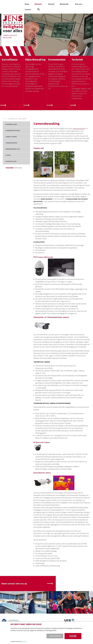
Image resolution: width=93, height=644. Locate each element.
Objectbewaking (35, 46)
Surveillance (10, 46)
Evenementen (57, 46)
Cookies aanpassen (55, 636)
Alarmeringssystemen (13, 117)
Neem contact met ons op (14, 570)
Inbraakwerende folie (13, 135)
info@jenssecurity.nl (10, 22)
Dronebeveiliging (11, 111)
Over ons (78, 4)
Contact (28, 9)
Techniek (77, 46)
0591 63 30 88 (7, 24)
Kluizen (8, 142)
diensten (11, 105)
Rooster (51, 4)
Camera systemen (11, 123)
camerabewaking (79, 115)
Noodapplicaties (11, 148)
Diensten (38, 4)
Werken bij (64, 4)
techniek (15, 105)
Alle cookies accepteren (73, 636)
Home (27, 4)
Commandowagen (11, 129)
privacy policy (24, 641)
